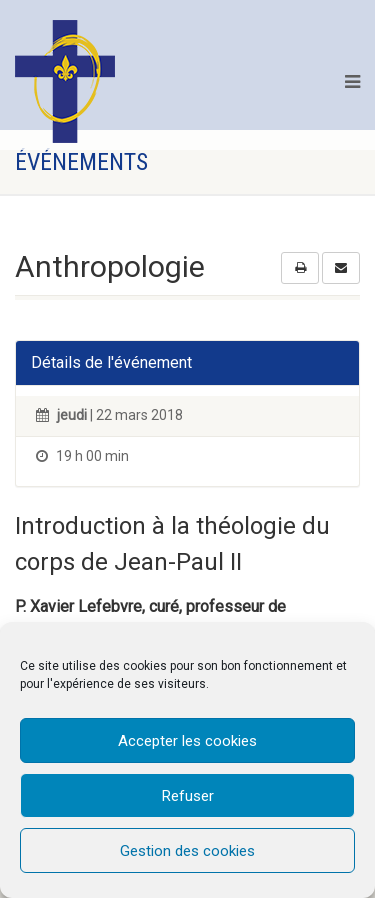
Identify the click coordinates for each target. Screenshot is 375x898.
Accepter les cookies (187, 741)
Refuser (188, 796)
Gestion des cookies (187, 851)
